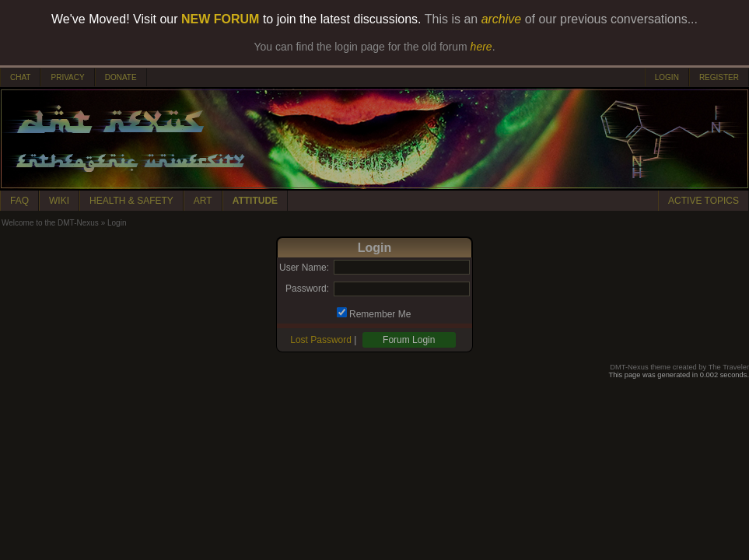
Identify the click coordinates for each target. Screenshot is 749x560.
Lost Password (321, 340)
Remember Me (380, 314)
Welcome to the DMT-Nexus (50, 223)
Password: (307, 289)
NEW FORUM (220, 19)
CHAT (20, 77)
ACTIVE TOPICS (703, 201)
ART (203, 201)
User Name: (304, 268)
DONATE (121, 77)
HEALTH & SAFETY (131, 201)
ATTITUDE (255, 201)
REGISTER (719, 77)
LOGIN (667, 77)
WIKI (59, 201)
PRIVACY (67, 77)
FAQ (19, 201)
